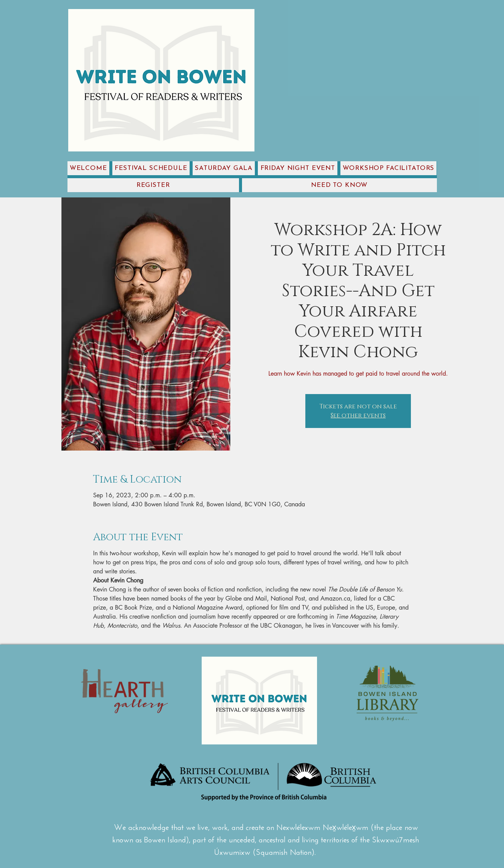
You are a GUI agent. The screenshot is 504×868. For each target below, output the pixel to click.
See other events (358, 416)
